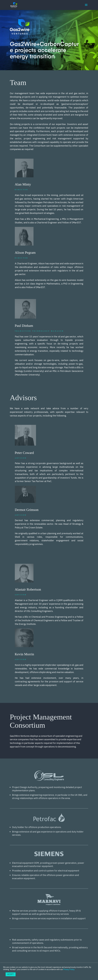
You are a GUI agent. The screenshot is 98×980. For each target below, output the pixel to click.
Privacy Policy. (69, 969)
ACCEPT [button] (11, 974)
